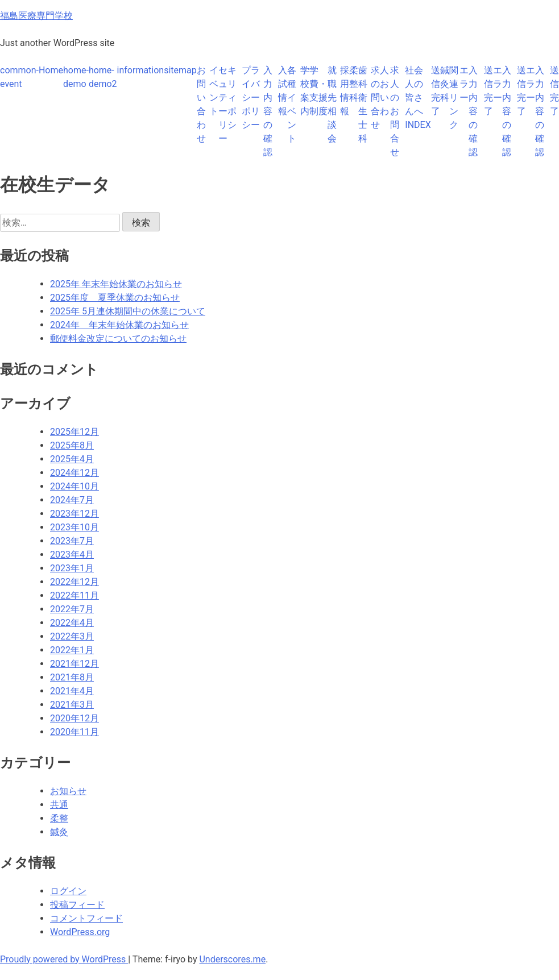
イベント (214, 91)
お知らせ (68, 791)
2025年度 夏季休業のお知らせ (115, 298)
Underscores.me (232, 959)
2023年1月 (72, 568)
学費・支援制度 (318, 91)
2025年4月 (72, 459)
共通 (59, 805)
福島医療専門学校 (36, 16)
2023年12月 (74, 514)
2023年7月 (72, 541)
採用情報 (345, 91)
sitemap (180, 70)
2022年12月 (74, 582)
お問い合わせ (201, 104)
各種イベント (292, 104)
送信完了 (436, 91)
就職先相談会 (332, 104)
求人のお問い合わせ (380, 97)
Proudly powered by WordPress (64, 959)
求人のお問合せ (395, 111)
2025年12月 (74, 432)
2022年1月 (72, 650)
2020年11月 (74, 732)
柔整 (59, 818)
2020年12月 (74, 718)
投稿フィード (77, 905)
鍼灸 (59, 832)
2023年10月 (74, 527)
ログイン (68, 891)
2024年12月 (74, 473)
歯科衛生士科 (363, 104)
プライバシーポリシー (251, 97)
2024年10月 (74, 486)
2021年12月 (74, 664)
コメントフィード (86, 918)
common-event (19, 77)
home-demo (76, 77)
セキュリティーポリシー (227, 104)
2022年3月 (72, 636)
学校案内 (305, 91)
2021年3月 (72, 705)
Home (51, 70)
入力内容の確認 (268, 111)
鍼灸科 (445, 84)
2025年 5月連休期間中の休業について (128, 311)
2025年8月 (72, 445)
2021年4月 (72, 691)
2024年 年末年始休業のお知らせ (119, 325)
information (141, 70)
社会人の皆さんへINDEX (418, 97)
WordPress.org (80, 932)
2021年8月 (72, 677)
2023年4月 (72, 555)
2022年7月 (72, 609)
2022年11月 (74, 595)
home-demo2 (103, 77)
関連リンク (454, 97)
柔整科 (354, 84)
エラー (464, 84)
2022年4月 (72, 623)
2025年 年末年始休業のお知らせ (116, 284)
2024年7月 (72, 500)
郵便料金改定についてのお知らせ (118, 339)
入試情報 (283, 91)
